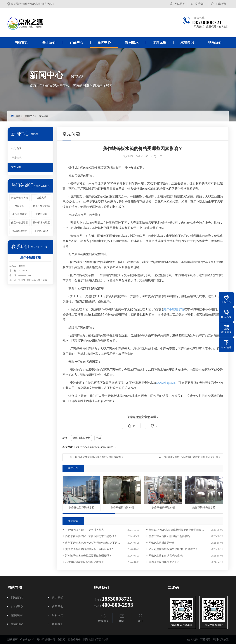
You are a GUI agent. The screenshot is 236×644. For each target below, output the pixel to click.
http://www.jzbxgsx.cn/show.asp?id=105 (96, 447)
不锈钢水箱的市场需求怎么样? (166, 556)
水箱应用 (159, 42)
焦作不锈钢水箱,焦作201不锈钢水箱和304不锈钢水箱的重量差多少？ (102, 543)
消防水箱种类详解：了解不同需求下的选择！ (91, 536)
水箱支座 (20, 206)
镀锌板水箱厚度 (41, 223)
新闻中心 (104, 42)
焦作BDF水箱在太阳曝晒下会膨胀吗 (169, 536)
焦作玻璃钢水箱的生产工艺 (164, 562)
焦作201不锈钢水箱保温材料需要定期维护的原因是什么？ (182, 530)
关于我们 (49, 42)
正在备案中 (74, 639)
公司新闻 (16, 148)
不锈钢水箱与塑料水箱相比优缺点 (84, 562)
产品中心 (77, 42)
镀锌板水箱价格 (81, 438)
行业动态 (16, 158)
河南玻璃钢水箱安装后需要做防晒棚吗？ (88, 556)
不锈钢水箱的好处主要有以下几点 (84, 530)
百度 (99, 639)
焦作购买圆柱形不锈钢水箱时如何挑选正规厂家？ (192, 457)
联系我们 (200, 4)
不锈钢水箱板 (41, 231)
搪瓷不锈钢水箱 (41, 206)
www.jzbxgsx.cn (166, 383)
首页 (18, 116)
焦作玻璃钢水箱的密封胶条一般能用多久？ (90, 549)
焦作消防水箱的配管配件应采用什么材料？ (99, 457)
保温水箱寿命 (20, 231)
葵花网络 (205, 639)
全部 (98, 438)
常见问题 (44, 116)
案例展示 (132, 42)
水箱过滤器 (41, 214)
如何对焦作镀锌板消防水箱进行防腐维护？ (173, 549)
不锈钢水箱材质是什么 (162, 543)
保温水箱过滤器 (19, 223)
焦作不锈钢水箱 (173, 309)
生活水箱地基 (20, 214)
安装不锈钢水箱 (19, 198)
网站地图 (88, 639)
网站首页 (180, 4)
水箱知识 (187, 42)
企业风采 (41, 198)
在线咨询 (221, 4)
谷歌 (106, 639)
